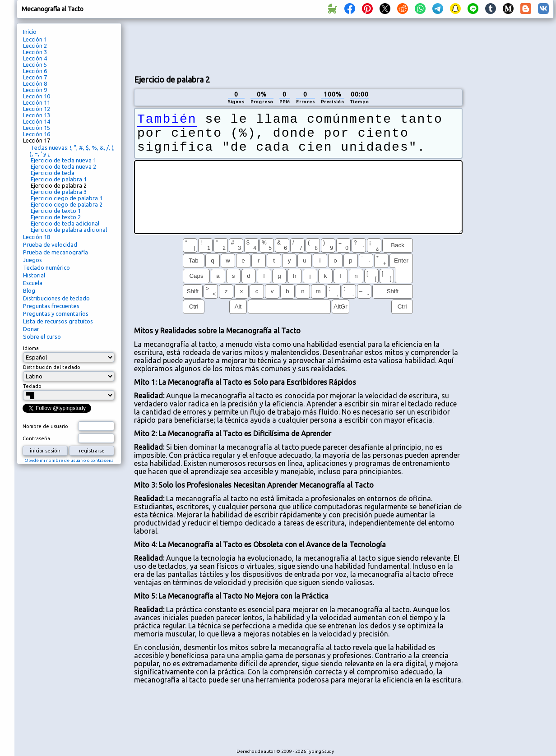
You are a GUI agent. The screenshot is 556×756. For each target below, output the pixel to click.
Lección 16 (37, 134)
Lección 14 (37, 121)
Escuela (33, 283)
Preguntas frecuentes (51, 306)
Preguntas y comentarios (56, 313)
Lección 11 (37, 102)
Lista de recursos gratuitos (58, 321)
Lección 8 (35, 83)
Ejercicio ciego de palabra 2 (67, 204)
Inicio (30, 32)
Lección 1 (35, 39)
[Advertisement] (298, 46)
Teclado (32, 386)
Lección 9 (35, 90)
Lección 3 (35, 52)
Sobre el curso (42, 337)
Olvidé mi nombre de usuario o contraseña (69, 460)
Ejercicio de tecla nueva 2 (63, 166)
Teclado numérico (46, 267)
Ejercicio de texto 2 (56, 217)
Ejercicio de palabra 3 (59, 192)
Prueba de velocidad (50, 244)
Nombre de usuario (45, 426)
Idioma (31, 348)
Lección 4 (35, 58)
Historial (34, 275)
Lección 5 (35, 65)
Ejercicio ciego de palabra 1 (67, 198)
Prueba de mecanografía (56, 252)
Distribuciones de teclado (56, 298)
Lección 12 (37, 109)
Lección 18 (37, 237)
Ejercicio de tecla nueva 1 (63, 160)
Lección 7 (35, 77)
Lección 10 (37, 96)
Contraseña (36, 438)
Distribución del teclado (52, 367)
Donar (31, 329)
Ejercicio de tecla (53, 173)
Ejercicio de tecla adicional (65, 223)
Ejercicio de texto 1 (56, 211)
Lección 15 (37, 128)
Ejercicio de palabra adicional (69, 230)
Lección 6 (35, 71)
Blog (29, 290)
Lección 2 (35, 46)
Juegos (32, 260)
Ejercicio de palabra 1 (59, 179)
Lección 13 (37, 115)
